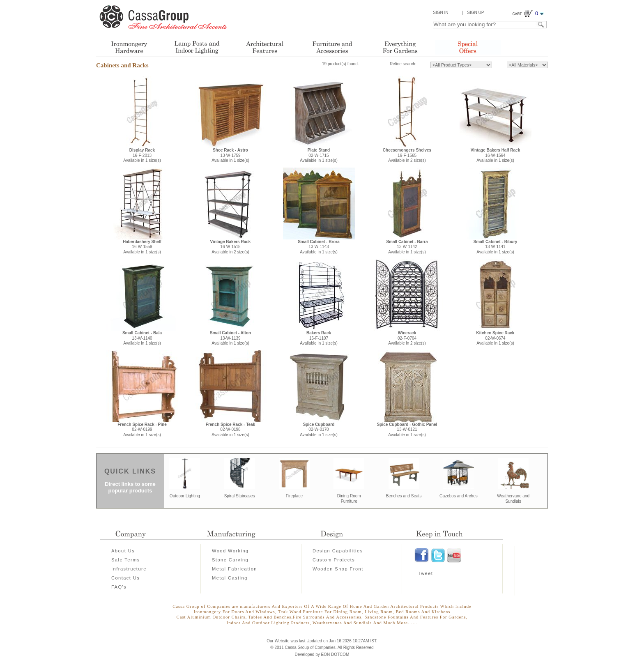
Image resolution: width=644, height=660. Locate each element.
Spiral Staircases (240, 496)
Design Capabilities (338, 551)
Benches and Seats (404, 496)
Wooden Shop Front (338, 569)
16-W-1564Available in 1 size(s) (495, 155)
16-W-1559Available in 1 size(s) (142, 247)
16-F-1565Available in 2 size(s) (407, 155)
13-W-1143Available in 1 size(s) (319, 247)
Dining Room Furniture (349, 499)
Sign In (440, 13)
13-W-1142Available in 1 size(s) (407, 247)
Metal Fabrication (235, 569)
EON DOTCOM (335, 654)
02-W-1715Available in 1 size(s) (319, 155)
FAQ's (119, 587)
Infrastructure (129, 569)
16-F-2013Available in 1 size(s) (142, 155)
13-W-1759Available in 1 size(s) (230, 155)
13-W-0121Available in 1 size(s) (407, 430)
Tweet (426, 573)
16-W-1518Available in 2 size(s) (231, 247)
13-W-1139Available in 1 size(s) (230, 338)
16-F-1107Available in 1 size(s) (319, 338)
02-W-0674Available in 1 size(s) (496, 338)
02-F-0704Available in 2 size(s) (407, 338)
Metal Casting (230, 578)
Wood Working (230, 551)
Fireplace (294, 496)
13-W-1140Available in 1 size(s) (142, 338)
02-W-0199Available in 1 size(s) (142, 430)
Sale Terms (126, 560)
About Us (123, 551)
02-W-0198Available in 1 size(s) (230, 430)
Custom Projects (334, 560)
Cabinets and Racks (122, 65)
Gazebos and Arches (459, 496)
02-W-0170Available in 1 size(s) (319, 430)
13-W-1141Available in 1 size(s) (496, 247)
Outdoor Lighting (185, 496)
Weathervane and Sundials (513, 499)
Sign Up (475, 13)
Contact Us (125, 578)
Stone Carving (230, 560)
